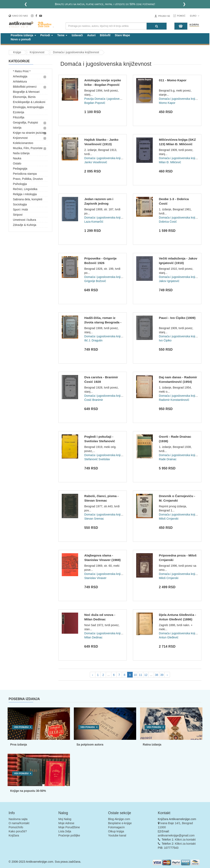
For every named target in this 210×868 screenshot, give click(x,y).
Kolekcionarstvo (23, 143)
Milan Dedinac (93, 637)
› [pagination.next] (167, 675)
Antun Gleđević (169, 637)
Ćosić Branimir (94, 400)
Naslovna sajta (18, 819)
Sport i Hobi (20, 210)
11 (140, 675)
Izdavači (77, 35)
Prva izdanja (19, 744)
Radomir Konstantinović (174, 400)
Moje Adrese (66, 823)
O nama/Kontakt (19, 823)
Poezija (89, 99)
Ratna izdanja (152, 744)
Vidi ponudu (21, 727)
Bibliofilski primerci (25, 87)
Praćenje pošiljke (69, 835)
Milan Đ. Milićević (170, 162)
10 (135, 675)
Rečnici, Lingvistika (25, 189)
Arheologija (20, 76)
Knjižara (14, 835)
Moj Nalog (65, 819)
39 (162, 675)
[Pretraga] (157, 26)
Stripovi (18, 215)
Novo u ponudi (21, 39)
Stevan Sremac (94, 519)
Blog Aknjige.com (119, 819)
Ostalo (17, 163)
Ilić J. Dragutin (93, 340)
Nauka (17, 158)
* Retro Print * (22, 71)
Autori (91, 35)
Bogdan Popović (95, 103)
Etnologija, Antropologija (28, 107)
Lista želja (65, 831)
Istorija (17, 128)
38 (156, 675)
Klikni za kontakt (185, 840)
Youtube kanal (117, 835)
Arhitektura (20, 82)
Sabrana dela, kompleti (28, 199)
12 (146, 675)
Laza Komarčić (94, 222)
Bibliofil (105, 35)
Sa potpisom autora (90, 744)
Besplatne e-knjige (120, 823)
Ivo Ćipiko (165, 340)
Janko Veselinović (96, 162)
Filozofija (19, 117)
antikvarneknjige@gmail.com (176, 835)
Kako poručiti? (18, 831)
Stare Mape (122, 35)
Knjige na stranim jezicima (30, 133)
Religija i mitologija (25, 194)
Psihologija (20, 184)
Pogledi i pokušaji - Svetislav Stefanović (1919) (100, 441)
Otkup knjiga (116, 831)
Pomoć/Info (16, 827)
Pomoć (181, 16)
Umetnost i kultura (25, 220)
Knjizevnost (20, 138)
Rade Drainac (168, 459)
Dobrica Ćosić (168, 222)
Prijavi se (164, 16)
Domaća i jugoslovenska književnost (118, 99)
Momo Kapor (167, 103)
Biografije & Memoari (26, 92)
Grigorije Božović (95, 281)
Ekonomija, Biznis (24, 97)
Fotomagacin (116, 827)
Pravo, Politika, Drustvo (28, 179)
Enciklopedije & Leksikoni (29, 102)
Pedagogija (20, 169)
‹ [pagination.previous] (93, 675)
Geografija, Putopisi (25, 122)
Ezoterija (18, 112)
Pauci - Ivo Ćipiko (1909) (177, 318)
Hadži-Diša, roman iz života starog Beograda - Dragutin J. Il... (103, 322)
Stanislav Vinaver (95, 578)
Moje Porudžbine (69, 827)
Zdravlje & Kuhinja (25, 225)
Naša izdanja (21, 153)
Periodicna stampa (25, 174)
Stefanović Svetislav (97, 459)
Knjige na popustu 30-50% (28, 791)
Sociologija (20, 204)
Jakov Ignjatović (169, 281)
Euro (195, 16)
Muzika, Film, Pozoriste (28, 148)
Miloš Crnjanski (169, 519)
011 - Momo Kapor (173, 80)
